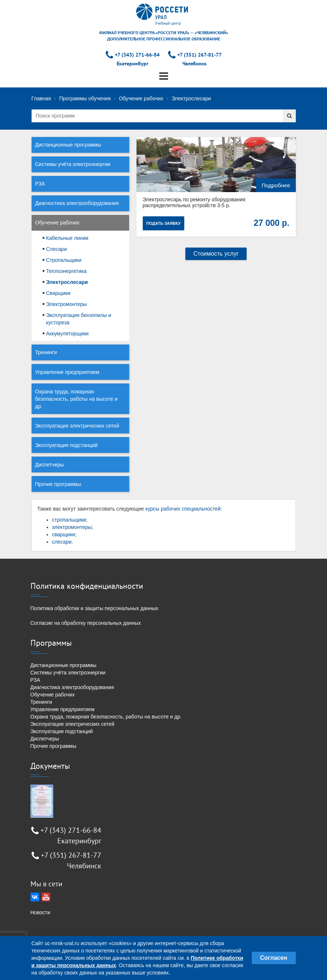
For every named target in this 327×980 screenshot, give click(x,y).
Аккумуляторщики (68, 334)
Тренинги (46, 352)
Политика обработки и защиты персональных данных (95, 608)
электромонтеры (72, 527)
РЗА (40, 184)
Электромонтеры (67, 304)
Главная (41, 98)
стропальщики (69, 520)
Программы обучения (85, 98)
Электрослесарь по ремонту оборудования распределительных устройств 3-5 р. (194, 202)
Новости (40, 912)
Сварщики (58, 293)
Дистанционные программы (68, 145)
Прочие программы (58, 484)
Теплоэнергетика (66, 271)
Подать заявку (164, 223)
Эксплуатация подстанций (66, 445)
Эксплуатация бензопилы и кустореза (79, 319)
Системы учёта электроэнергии (73, 164)
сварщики (64, 534)
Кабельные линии (67, 238)
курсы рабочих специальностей (183, 509)
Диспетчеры (50, 465)
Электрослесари (67, 282)
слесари (62, 542)
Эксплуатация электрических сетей (77, 426)
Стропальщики (64, 260)
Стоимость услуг (216, 254)
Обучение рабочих (141, 98)
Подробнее (276, 185)
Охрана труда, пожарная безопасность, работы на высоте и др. (77, 399)
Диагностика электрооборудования (77, 203)
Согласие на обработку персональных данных (86, 623)
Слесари (57, 249)
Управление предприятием (67, 372)
